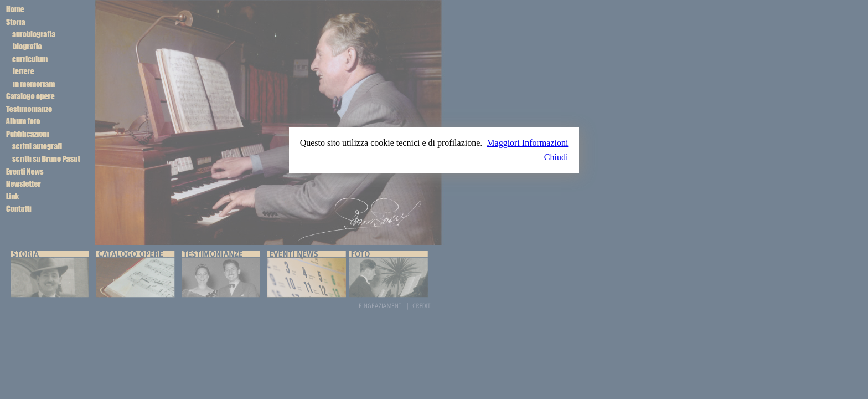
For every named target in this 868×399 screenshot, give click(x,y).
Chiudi (556, 157)
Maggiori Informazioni (527, 143)
